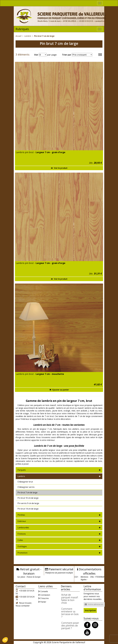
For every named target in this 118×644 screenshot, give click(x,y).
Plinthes (21, 515)
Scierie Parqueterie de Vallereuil (68, 642)
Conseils (44, 591)
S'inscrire (44, 598)
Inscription (90, 610)
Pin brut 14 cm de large (28, 509)
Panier (43, 602)
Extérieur (22, 521)
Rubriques (22, 29)
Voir (36, 55)
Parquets (22, 470)
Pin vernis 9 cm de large (28, 503)
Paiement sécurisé (61, 569)
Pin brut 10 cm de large (28, 498)
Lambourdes (23, 528)
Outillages (22, 546)
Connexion (45, 595)
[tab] (59, 470)
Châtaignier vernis (26, 487)
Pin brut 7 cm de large (27, 492)
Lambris (21, 476)
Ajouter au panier (59, 390)
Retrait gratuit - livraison (31, 571)
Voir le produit (59, 168)
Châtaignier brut (25, 482)
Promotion (22, 553)
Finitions (22, 534)
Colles (20, 540)
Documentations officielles (90, 571)
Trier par (67, 55)
